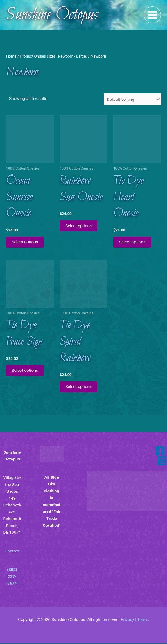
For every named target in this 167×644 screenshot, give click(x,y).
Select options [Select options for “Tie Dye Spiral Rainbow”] (79, 387)
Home (11, 56)
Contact (12, 551)
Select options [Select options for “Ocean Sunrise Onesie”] (25, 242)
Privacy (127, 620)
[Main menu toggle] (153, 15)
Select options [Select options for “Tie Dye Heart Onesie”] (133, 242)
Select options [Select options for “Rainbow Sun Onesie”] (79, 226)
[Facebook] (160, 451)
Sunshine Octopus (52, 15)
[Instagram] (162, 461)
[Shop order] (132, 99)
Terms (143, 620)
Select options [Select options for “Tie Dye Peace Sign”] (25, 371)
